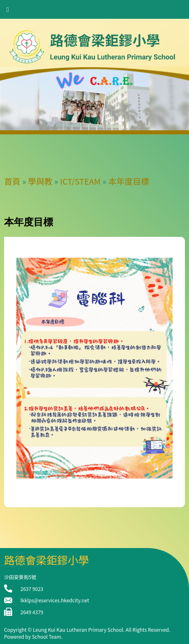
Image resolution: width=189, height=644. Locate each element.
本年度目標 (129, 181)
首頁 (12, 181)
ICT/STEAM (80, 181)
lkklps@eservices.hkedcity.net (55, 600)
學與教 (40, 181)
